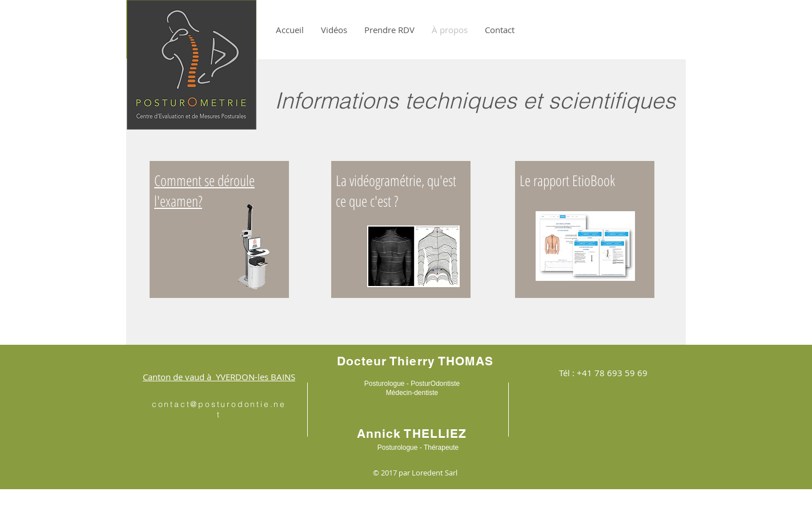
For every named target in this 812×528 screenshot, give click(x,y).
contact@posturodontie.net (219, 409)
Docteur (362, 361)
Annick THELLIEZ (412, 434)
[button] (334, 30)
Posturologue (385, 384)
